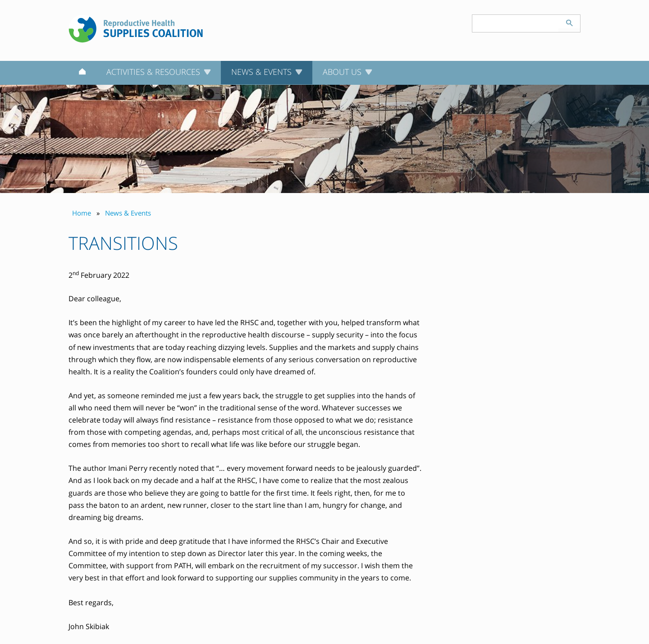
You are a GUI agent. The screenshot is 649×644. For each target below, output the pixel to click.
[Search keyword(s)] (516, 23)
